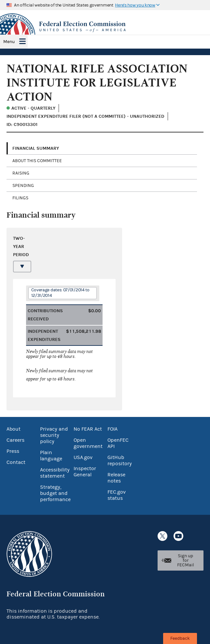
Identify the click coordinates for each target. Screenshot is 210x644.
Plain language (51, 456)
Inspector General (85, 472)
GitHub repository (120, 460)
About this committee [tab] (37, 161)
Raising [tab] (21, 173)
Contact (16, 462)
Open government (88, 443)
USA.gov (83, 457)
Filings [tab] (20, 198)
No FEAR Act (88, 429)
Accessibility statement (55, 473)
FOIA (112, 429)
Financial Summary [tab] (36, 148)
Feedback (180, 638)
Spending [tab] (23, 186)
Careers (15, 440)
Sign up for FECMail (186, 560)
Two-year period (21, 246)
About (14, 429)
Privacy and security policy (54, 435)
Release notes (116, 478)
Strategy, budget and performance (55, 493)
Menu (9, 42)
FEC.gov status (117, 495)
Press (13, 451)
